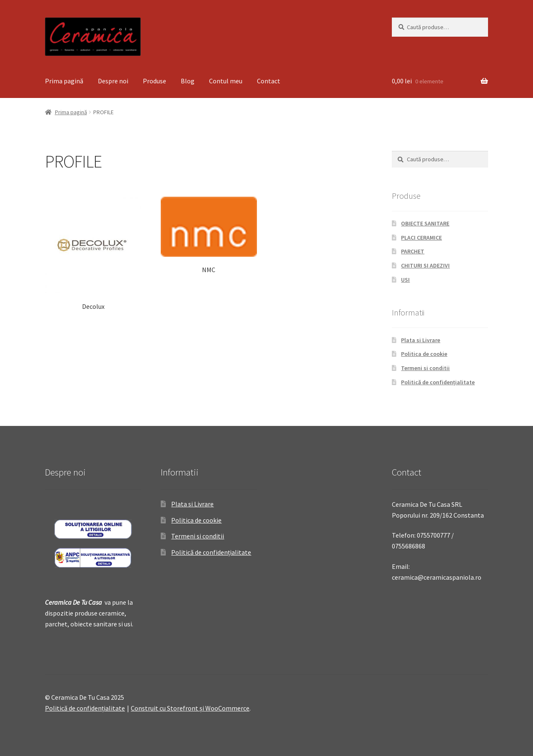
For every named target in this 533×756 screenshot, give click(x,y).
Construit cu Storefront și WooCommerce (190, 708)
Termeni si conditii (425, 368)
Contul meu (226, 81)
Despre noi (113, 81)
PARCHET (413, 251)
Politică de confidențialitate (438, 382)
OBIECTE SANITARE (425, 223)
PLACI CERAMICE (421, 238)
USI (405, 280)
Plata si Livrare (421, 340)
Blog (188, 81)
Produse (154, 81)
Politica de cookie (424, 354)
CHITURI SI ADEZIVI (425, 265)
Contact (269, 81)
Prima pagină (64, 81)
